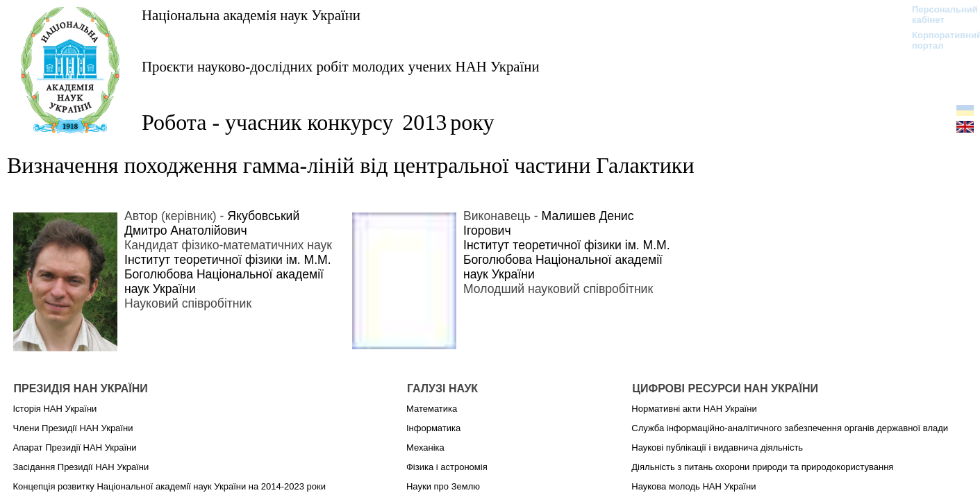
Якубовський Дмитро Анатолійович (212, 223)
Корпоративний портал (938, 40)
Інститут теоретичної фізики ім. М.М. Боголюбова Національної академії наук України (228, 274)
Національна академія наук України (251, 15)
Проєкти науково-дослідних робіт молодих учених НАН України (341, 66)
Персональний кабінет (938, 15)
